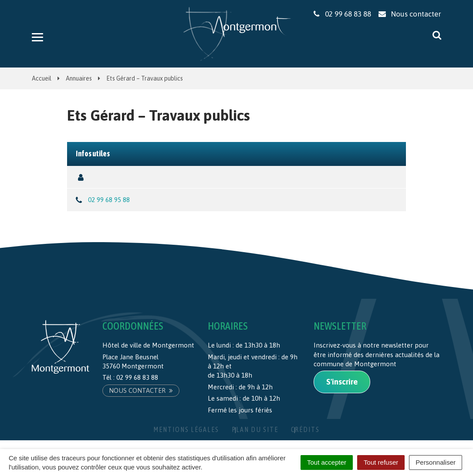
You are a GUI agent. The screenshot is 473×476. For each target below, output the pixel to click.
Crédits (305, 429)
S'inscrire (342, 382)
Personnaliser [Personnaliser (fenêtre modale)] (436, 462)
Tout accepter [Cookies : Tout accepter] (327, 462)
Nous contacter (141, 390)
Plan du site (255, 429)
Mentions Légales (186, 429)
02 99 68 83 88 (137, 377)
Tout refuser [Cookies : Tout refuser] (381, 462)
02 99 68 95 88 (109, 200)
